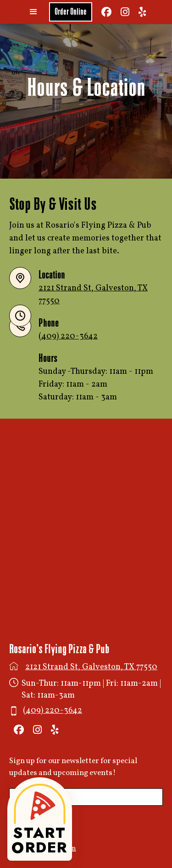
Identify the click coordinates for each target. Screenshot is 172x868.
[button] (33, 12)
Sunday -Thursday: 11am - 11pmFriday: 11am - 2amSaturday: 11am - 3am (96, 385)
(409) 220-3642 (68, 336)
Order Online (71, 12)
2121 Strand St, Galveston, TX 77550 (91, 667)
